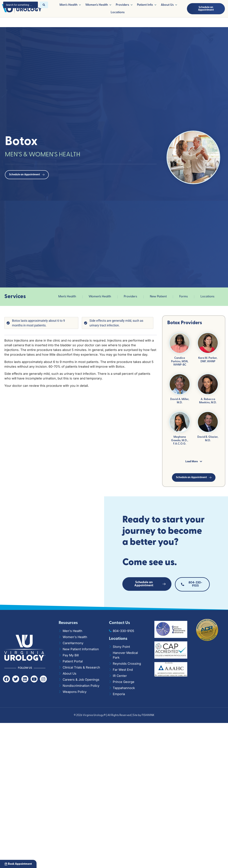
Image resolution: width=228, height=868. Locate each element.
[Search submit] (44, 5)
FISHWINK (148, 715)
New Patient (158, 297)
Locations (207, 297)
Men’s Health (67, 297)
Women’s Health (100, 297)
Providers (130, 297)
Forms (184, 297)
